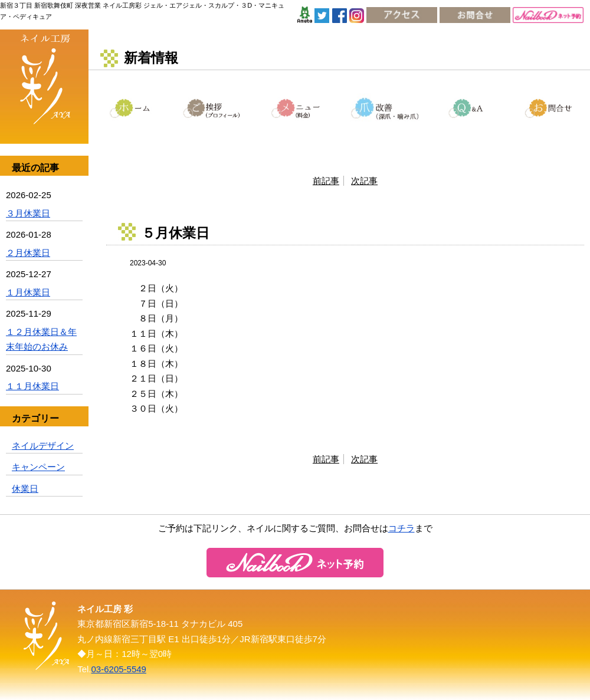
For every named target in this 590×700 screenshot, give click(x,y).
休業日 (25, 489)
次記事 (364, 181)
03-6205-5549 (119, 669)
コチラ (401, 528)
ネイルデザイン (43, 446)
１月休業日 (28, 292)
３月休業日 (28, 213)
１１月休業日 (32, 386)
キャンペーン (38, 467)
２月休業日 (28, 253)
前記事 (326, 181)
